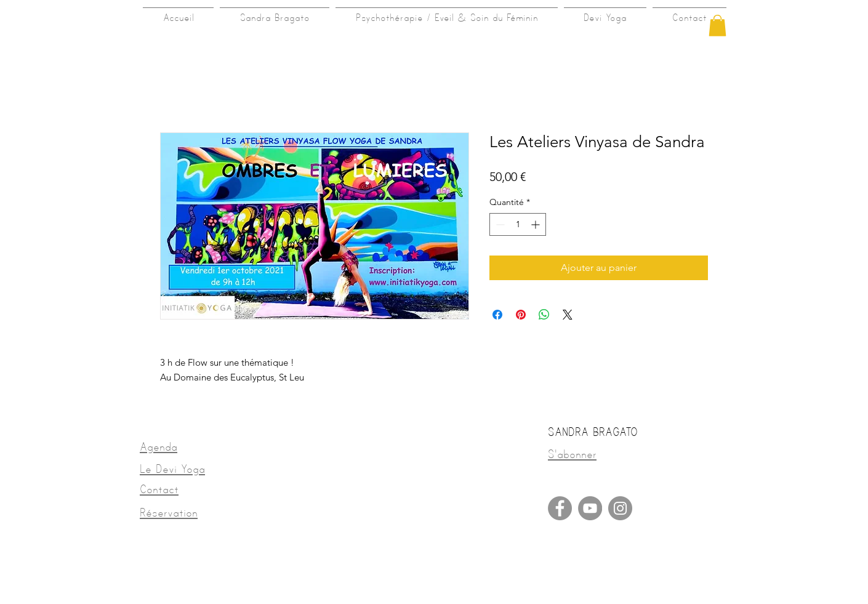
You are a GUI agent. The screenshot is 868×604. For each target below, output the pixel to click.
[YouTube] (590, 508)
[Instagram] (620, 508)
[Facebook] (560, 508)
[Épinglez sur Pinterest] (521, 315)
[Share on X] (568, 315)
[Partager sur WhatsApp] (544, 315)
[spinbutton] (518, 224)
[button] (717, 26)
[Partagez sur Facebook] (497, 315)
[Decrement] (499, 224)
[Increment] (536, 224)
